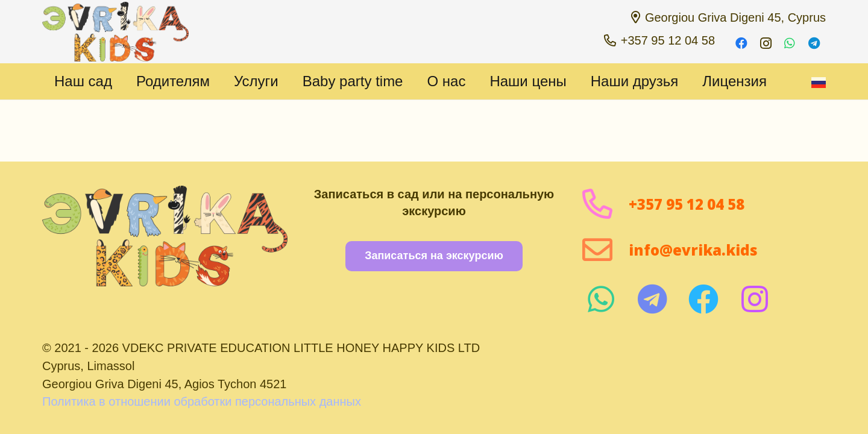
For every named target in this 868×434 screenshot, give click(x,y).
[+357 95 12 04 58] (605, 204)
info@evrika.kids (693, 250)
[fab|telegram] (652, 299)
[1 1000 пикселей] (115, 32)
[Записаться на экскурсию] (434, 256)
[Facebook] (741, 43)
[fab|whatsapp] (601, 299)
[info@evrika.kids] (605, 250)
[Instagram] (766, 43)
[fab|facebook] (703, 299)
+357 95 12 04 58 (687, 204)
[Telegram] (814, 43)
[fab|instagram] (754, 299)
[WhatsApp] (790, 43)
